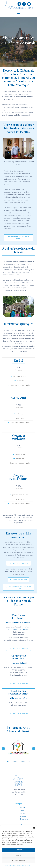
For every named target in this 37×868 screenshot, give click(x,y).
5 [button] (15, 761)
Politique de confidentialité (24, 865)
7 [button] (19, 761)
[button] (34, 828)
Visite (15, 811)
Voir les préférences (19, 861)
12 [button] (27, 761)
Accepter (18, 850)
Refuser (19, 855)
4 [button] (13, 761)
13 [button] (29, 761)
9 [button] (22, 761)
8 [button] (20, 761)
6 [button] (17, 761)
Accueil (15, 808)
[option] (18, 748)
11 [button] (26, 761)
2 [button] (10, 761)
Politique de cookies (10, 865)
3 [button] (11, 761)
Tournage (16, 816)
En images (16, 825)
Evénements (19, 819)
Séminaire (16, 813)
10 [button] (24, 761)
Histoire (15, 822)
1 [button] (8, 761)
